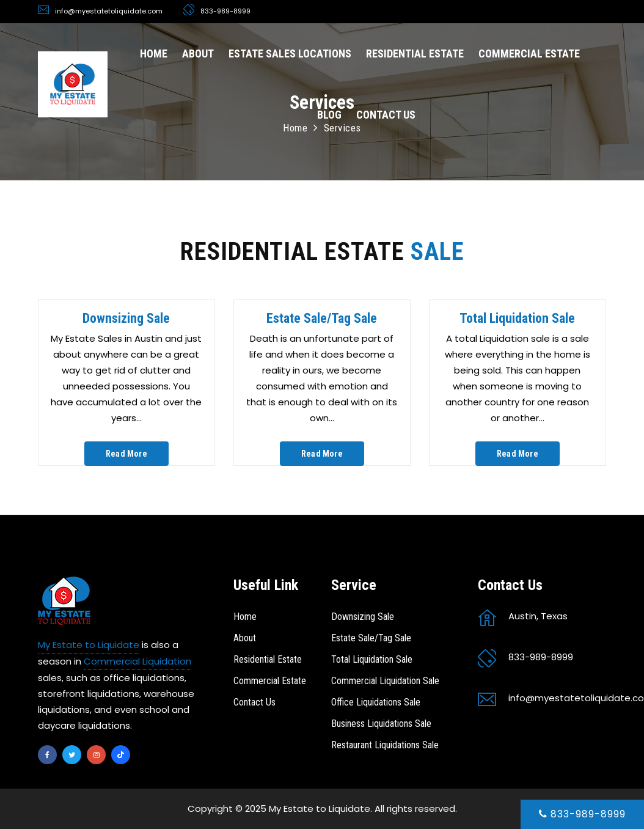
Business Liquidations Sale (381, 724)
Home (245, 617)
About (245, 638)
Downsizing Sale (126, 318)
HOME (154, 53)
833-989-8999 (582, 814)
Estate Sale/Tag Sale (322, 318)
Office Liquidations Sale (376, 702)
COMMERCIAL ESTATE (529, 53)
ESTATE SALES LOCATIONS (290, 53)
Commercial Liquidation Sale (385, 681)
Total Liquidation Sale (517, 318)
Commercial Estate (270, 681)
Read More (126, 454)
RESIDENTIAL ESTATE (415, 53)
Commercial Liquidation (137, 661)
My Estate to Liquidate (89, 645)
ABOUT (198, 53)
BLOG (329, 115)
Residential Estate (268, 659)
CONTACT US (386, 115)
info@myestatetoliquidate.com (109, 11)
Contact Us (254, 702)
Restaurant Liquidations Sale (385, 745)
